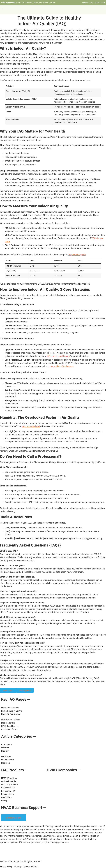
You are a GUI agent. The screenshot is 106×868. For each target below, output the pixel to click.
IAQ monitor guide (77, 255)
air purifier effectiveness (62, 366)
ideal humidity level (31, 426)
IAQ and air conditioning (58, 356)
